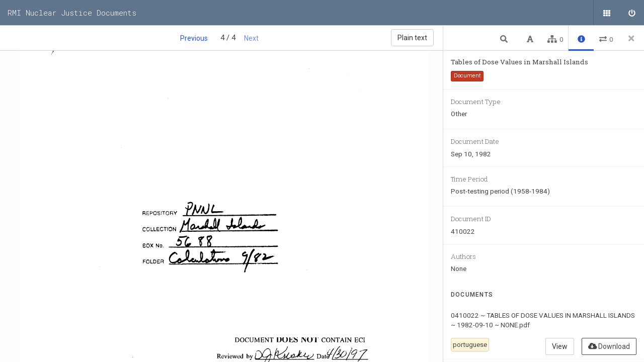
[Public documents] (606, 13)
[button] (505, 38)
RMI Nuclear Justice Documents (72, 13)
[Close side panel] (631, 38)
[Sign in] (631, 13)
